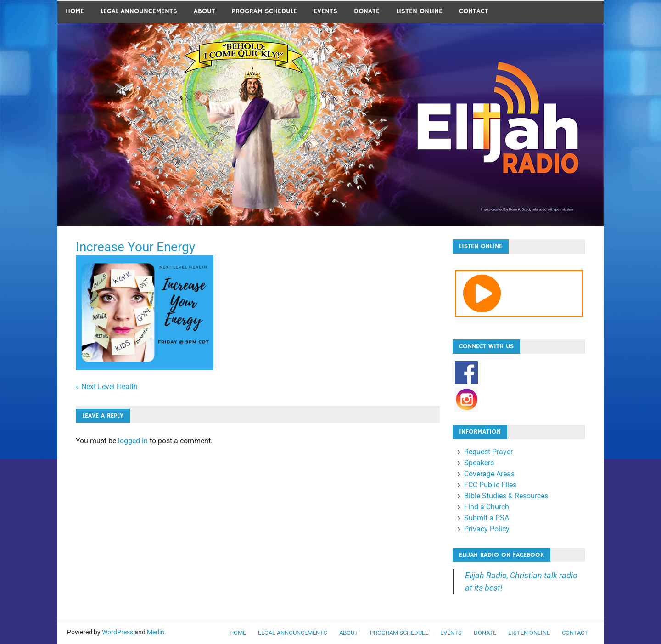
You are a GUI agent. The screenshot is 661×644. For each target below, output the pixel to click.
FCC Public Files (490, 485)
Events (325, 11)
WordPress (118, 632)
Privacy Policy (487, 529)
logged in (133, 441)
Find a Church (487, 507)
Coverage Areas (489, 474)
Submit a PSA (487, 518)
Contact (474, 11)
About (204, 11)
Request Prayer (488, 452)
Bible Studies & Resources (506, 496)
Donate (367, 11)
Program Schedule (264, 11)
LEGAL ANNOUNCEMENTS (139, 11)
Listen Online (419, 11)
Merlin (156, 632)
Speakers (479, 463)
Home (75, 11)
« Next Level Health (107, 387)
